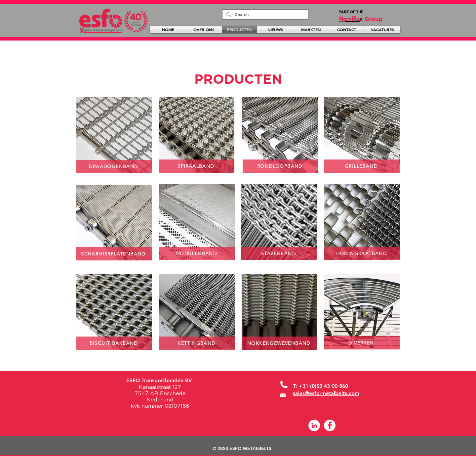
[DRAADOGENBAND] (114, 166)
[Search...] (265, 15)
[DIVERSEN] (362, 343)
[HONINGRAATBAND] (362, 253)
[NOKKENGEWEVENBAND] (279, 343)
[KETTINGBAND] (197, 343)
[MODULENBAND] (197, 253)
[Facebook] (330, 425)
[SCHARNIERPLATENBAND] (114, 254)
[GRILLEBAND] (362, 166)
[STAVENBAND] (279, 253)
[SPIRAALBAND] (197, 166)
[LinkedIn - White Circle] (314, 425)
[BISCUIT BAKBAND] (114, 343)
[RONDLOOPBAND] (280, 166)
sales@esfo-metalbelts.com (326, 393)
